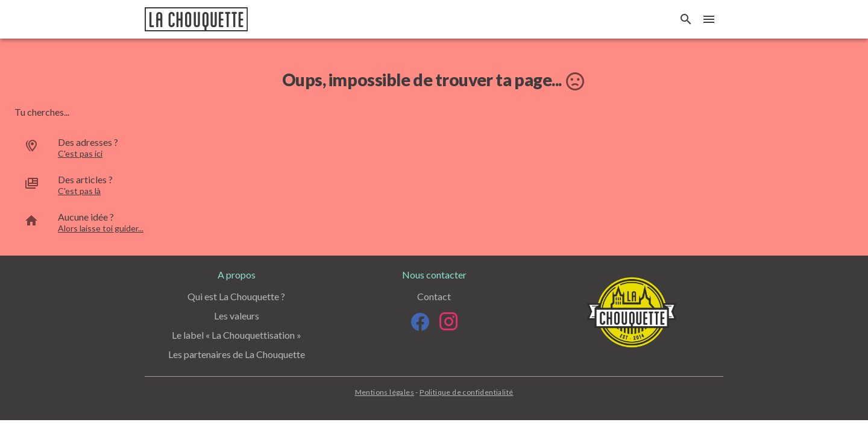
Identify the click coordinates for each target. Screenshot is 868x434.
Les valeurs (237, 316)
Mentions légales (385, 392)
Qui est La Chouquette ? (236, 296)
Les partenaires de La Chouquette (237, 354)
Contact (434, 296)
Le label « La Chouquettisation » (237, 335)
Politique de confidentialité (466, 392)
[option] (434, 148)
